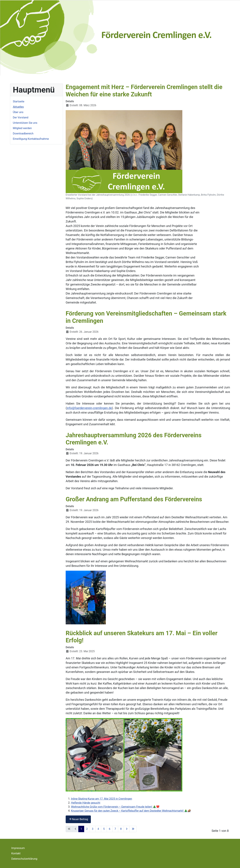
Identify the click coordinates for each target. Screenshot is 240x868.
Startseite (19, 101)
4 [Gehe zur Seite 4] (98, 829)
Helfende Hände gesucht (86, 803)
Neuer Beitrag (78, 819)
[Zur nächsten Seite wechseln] (127, 829)
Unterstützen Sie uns (25, 123)
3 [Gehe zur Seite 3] (93, 829)
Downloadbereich (23, 133)
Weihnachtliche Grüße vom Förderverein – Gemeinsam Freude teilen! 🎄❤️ (115, 807)
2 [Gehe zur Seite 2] (87, 829)
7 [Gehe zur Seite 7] (115, 829)
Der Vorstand (21, 117)
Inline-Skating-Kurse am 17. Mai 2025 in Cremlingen (101, 799)
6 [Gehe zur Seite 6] (110, 829)
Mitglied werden (22, 128)
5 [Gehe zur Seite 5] (104, 829)
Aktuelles (18, 107)
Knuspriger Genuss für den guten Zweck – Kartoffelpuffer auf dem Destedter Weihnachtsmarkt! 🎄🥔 (131, 811)
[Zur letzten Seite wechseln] (133, 829)
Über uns (18, 112)
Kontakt (16, 853)
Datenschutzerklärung (24, 859)
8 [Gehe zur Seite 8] (121, 829)
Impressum (18, 848)
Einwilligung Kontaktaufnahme (31, 139)
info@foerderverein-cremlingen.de (89, 408)
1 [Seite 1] (81, 829)
